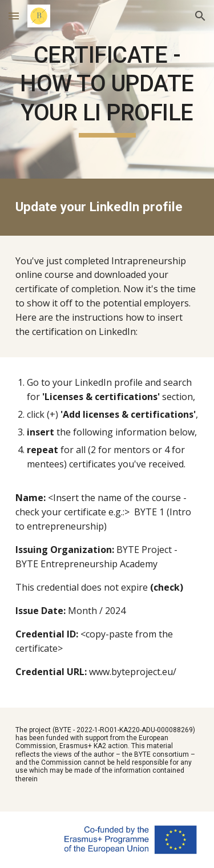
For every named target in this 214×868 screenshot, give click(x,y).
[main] (107, 89)
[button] (14, 16)
